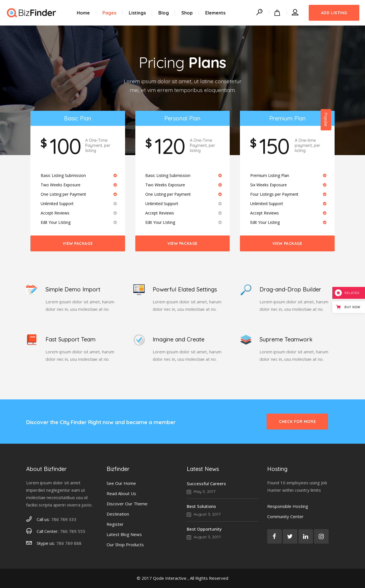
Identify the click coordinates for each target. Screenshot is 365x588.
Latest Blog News (124, 534)
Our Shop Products (125, 545)
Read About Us (121, 493)
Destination (118, 514)
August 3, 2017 (204, 514)
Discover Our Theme (127, 504)
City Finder (73, 422)
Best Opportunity (204, 529)
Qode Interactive (170, 578)
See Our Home (121, 483)
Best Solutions (201, 506)
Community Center (285, 516)
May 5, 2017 (201, 491)
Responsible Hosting (288, 506)
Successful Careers (206, 483)
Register (115, 524)
